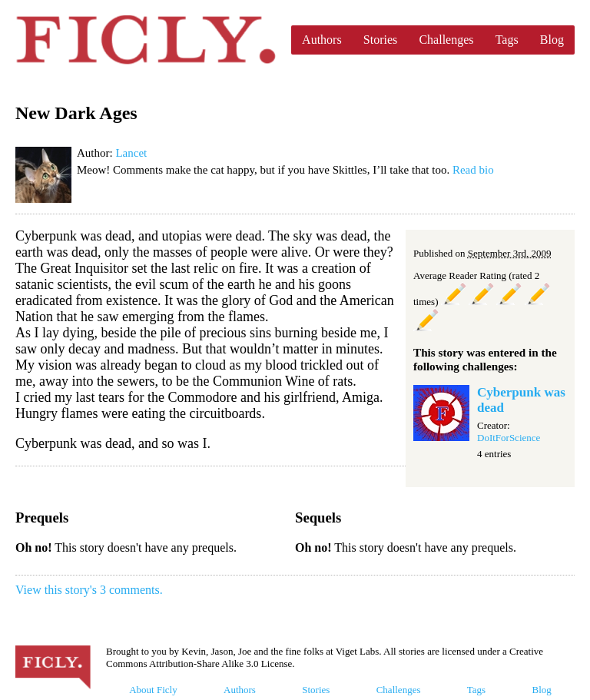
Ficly (146, 40)
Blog (552, 40)
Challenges (446, 40)
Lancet (131, 153)
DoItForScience (509, 438)
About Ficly (153, 690)
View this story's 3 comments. (89, 590)
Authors (322, 40)
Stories (380, 40)
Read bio (473, 170)
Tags (507, 40)
